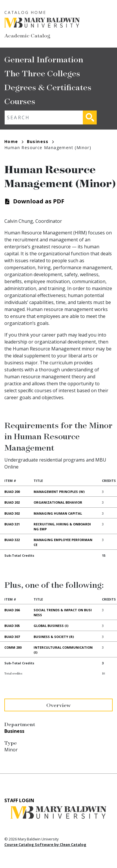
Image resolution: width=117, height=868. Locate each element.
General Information (44, 59)
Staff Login (19, 800)
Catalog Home (25, 12)
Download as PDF (39, 201)
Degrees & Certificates (48, 87)
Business (40, 141)
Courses (20, 101)
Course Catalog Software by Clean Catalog (45, 845)
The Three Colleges (42, 73)
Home (14, 141)
